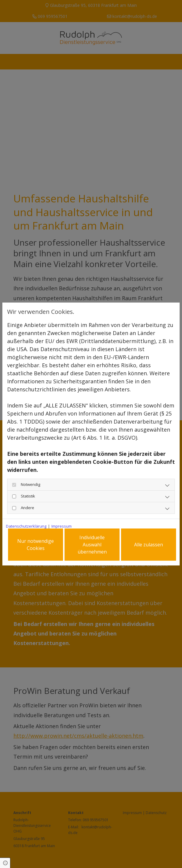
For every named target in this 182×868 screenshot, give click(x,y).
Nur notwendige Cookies (36, 545)
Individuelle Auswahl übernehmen (92, 545)
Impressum (62, 526)
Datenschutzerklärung (26, 526)
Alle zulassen (149, 545)
